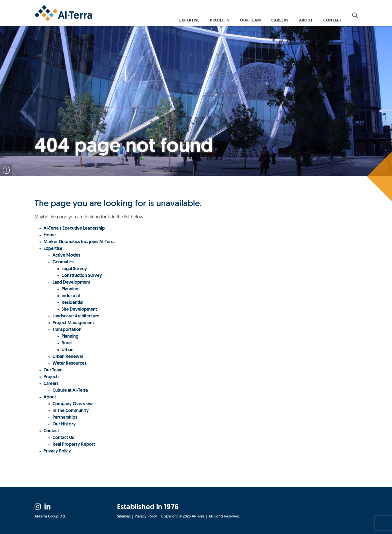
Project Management (73, 323)
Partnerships (65, 418)
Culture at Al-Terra (70, 391)
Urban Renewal (68, 357)
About (300, 15)
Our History (64, 424)
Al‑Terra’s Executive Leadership (74, 228)
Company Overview (73, 404)
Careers (270, 15)
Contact (331, 15)
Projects (202, 15)
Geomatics (63, 262)
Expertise (167, 15)
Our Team (236, 15)
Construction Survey (82, 276)
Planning (70, 289)
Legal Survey (74, 269)
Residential (72, 303)
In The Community (71, 411)
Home (50, 235)
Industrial (71, 296)
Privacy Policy (57, 451)
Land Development (71, 283)
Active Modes (66, 255)
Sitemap (124, 517)
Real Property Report (74, 445)
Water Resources (69, 364)
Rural (66, 343)
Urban (67, 350)
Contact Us (63, 438)
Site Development (79, 310)
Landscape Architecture (76, 316)
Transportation (67, 330)
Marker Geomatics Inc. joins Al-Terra (79, 242)
